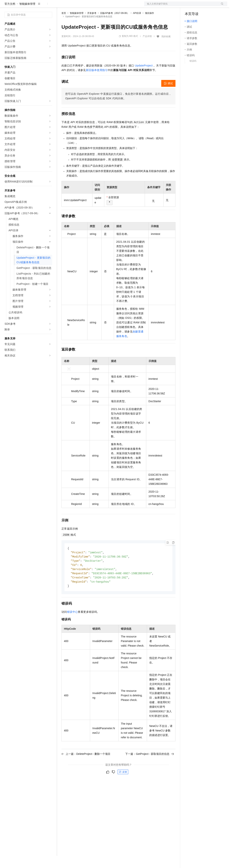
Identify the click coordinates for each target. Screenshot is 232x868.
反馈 (123, 786)
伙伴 (103, 6)
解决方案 (61, 6)
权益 (73, 6)
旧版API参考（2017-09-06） (115, 25)
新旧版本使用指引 (97, 82)
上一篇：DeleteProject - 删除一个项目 (86, 768)
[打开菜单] (6, 6)
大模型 (39, 6)
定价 (82, 6)
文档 (181, 6)
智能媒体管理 (27, 16)
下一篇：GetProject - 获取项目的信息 (150, 768)
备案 (189, 6)
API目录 (137, 25)
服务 (112, 6)
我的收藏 (166, 49)
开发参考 (92, 25)
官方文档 (10, 16)
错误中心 (72, 626)
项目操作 (149, 25)
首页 (64, 25)
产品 (49, 6)
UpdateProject (144, 78)
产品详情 (147, 48)
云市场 (92, 6)
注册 (207, 6)
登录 (221, 6)
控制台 (198, 6)
